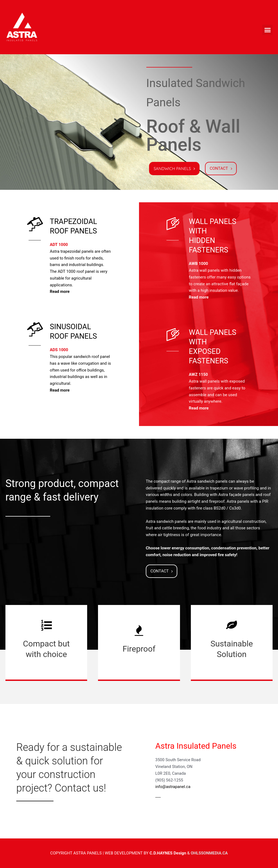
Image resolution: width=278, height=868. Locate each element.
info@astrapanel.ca (173, 787)
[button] (267, 30)
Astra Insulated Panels (196, 746)
